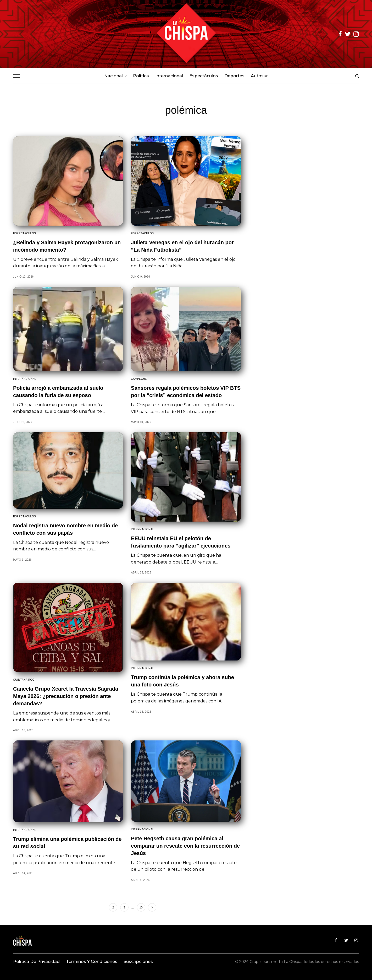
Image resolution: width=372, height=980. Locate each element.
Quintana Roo (24, 680)
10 (141, 907)
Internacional (25, 379)
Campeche (139, 379)
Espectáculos (24, 233)
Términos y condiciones (92, 962)
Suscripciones (138, 962)
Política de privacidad (36, 962)
